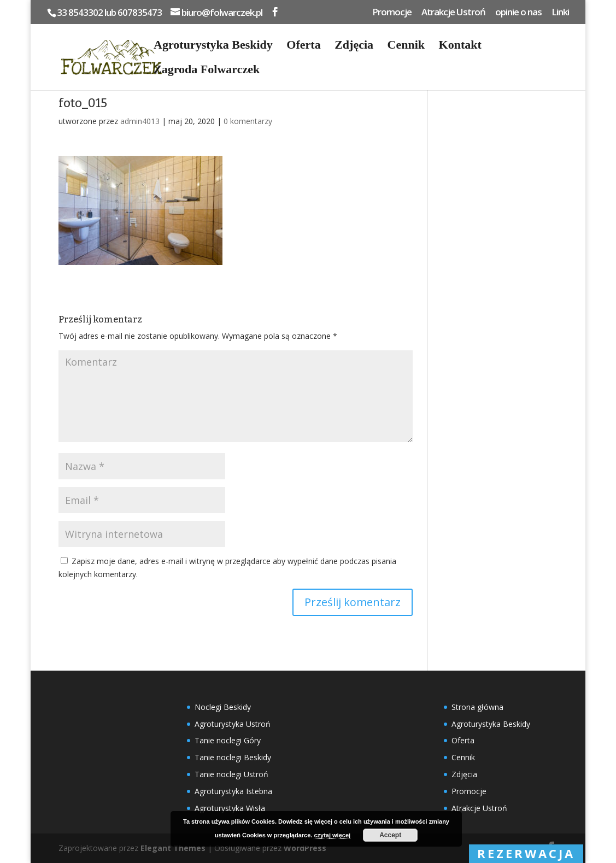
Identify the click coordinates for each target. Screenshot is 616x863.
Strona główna (477, 707)
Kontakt (460, 46)
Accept (390, 835)
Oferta (303, 46)
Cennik (406, 46)
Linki (560, 13)
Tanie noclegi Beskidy (233, 757)
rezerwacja (526, 853)
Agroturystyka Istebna (233, 791)
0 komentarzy (248, 121)
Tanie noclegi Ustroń (231, 774)
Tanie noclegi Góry (228, 740)
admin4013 (140, 121)
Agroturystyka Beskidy (213, 46)
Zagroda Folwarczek (207, 71)
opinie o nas (518, 13)
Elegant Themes (173, 848)
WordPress (305, 848)
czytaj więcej (332, 835)
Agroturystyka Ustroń (233, 724)
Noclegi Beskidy (223, 707)
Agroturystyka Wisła (230, 808)
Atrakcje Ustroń (453, 13)
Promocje (392, 13)
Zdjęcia (354, 46)
